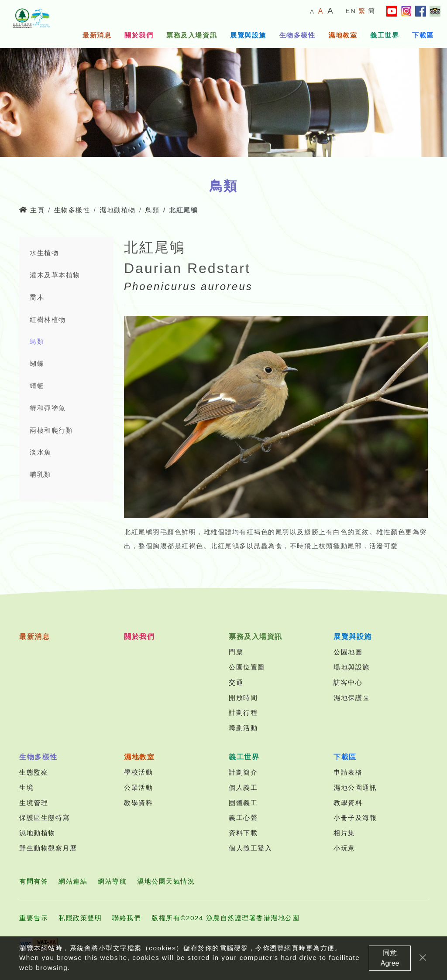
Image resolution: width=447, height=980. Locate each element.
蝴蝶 (37, 364)
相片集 (344, 833)
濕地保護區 (352, 698)
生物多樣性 (297, 35)
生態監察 (34, 772)
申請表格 (348, 772)
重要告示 (34, 918)
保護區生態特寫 (45, 818)
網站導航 (112, 881)
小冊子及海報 (355, 818)
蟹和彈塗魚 (48, 408)
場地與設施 (352, 667)
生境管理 (34, 803)
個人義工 (243, 787)
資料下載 (243, 833)
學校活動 (138, 772)
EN (351, 11)
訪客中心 (348, 682)
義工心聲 (243, 818)
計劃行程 (243, 712)
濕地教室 (343, 35)
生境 (26, 787)
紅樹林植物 (48, 319)
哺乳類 (41, 474)
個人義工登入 (250, 848)
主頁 (32, 210)
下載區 (423, 35)
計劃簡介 (243, 772)
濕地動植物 (118, 210)
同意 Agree (390, 961)
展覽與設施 (248, 35)
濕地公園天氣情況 (166, 881)
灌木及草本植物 (55, 275)
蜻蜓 (37, 386)
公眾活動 (138, 787)
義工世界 (385, 35)
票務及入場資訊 (192, 35)
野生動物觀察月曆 (48, 848)
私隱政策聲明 (80, 918)
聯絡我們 (127, 918)
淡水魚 (41, 452)
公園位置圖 (247, 667)
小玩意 (344, 848)
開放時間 (243, 698)
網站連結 (73, 881)
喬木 (37, 297)
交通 (236, 682)
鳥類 (153, 210)
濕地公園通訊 (355, 787)
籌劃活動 (243, 728)
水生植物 (44, 253)
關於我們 (139, 35)
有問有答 (34, 881)
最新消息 (97, 35)
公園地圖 (348, 652)
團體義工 (243, 803)
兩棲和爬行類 (51, 430)
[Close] (423, 961)
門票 (236, 652)
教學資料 (138, 803)
